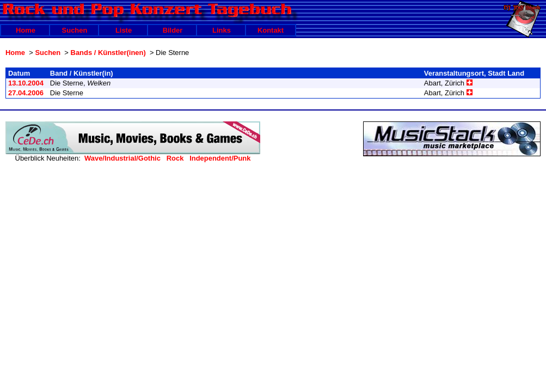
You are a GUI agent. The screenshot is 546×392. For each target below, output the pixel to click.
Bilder (173, 30)
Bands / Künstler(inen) (108, 53)
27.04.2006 (26, 93)
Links (222, 30)
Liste (124, 30)
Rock (175, 158)
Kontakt (271, 30)
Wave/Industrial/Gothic (122, 158)
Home (26, 30)
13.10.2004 (26, 83)
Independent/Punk (220, 158)
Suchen (75, 30)
